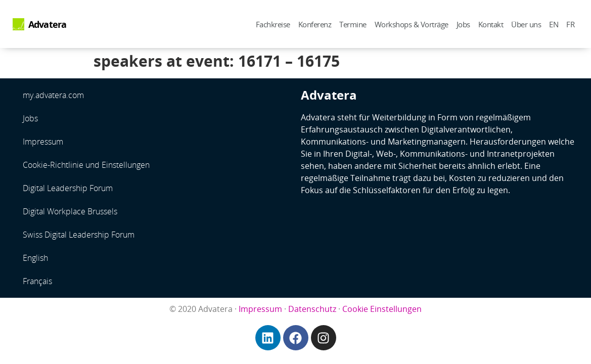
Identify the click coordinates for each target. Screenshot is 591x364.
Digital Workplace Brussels (70, 211)
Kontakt (491, 24)
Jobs (463, 24)
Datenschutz (312, 309)
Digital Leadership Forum (68, 188)
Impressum (43, 142)
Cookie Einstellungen (382, 309)
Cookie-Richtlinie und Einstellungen (86, 165)
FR (570, 24)
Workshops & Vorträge (412, 24)
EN (554, 24)
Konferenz (315, 24)
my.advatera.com (53, 95)
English (35, 258)
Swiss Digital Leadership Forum (79, 235)
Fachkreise (273, 24)
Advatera (48, 24)
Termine (353, 24)
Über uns (526, 24)
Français (37, 281)
